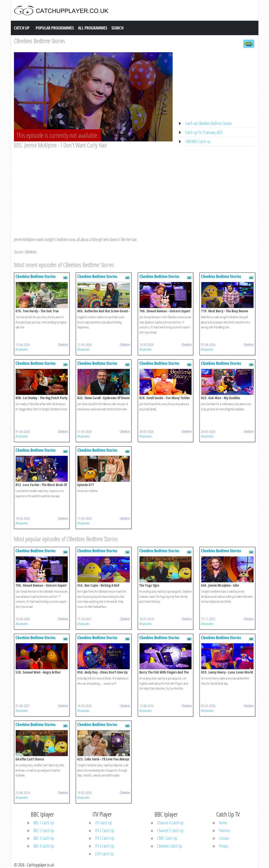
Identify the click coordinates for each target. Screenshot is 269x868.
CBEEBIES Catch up (198, 141)
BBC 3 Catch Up (44, 838)
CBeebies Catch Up (170, 846)
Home (223, 823)
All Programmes (93, 28)
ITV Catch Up (103, 823)
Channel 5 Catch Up (170, 831)
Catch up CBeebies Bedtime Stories (209, 123)
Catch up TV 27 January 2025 (204, 132)
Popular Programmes (55, 28)
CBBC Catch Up (167, 838)
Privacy (223, 846)
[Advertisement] (93, 188)
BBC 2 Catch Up (44, 831)
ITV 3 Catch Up (105, 838)
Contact (224, 838)
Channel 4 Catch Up (170, 823)
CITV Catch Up (104, 854)
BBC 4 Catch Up (44, 846)
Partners (224, 831)
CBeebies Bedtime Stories (40, 41)
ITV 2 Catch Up (105, 831)
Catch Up (22, 28)
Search (117, 28)
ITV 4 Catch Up (105, 846)
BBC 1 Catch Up (44, 823)
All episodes (22, 349)
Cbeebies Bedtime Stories (36, 276)
